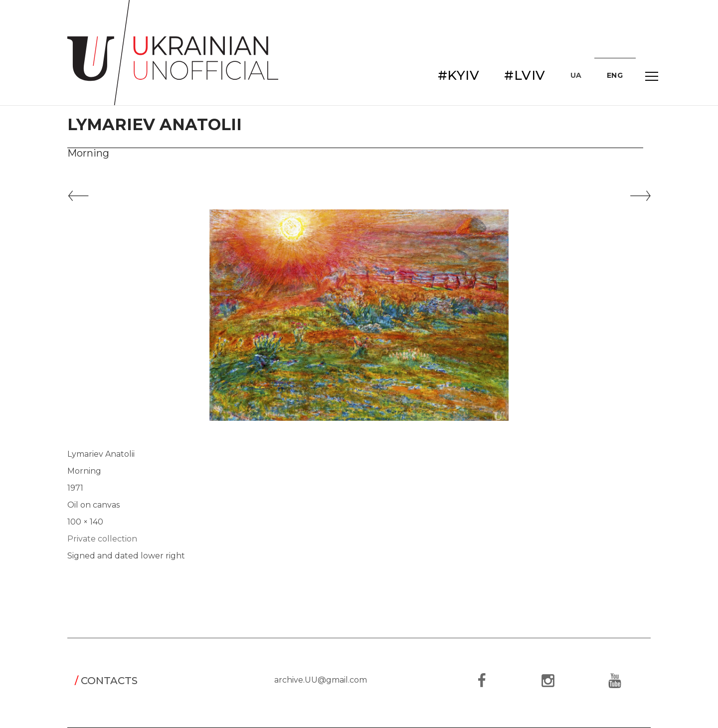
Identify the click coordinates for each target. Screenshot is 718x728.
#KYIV (459, 75)
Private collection (102, 539)
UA (576, 75)
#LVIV (525, 75)
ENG (615, 75)
